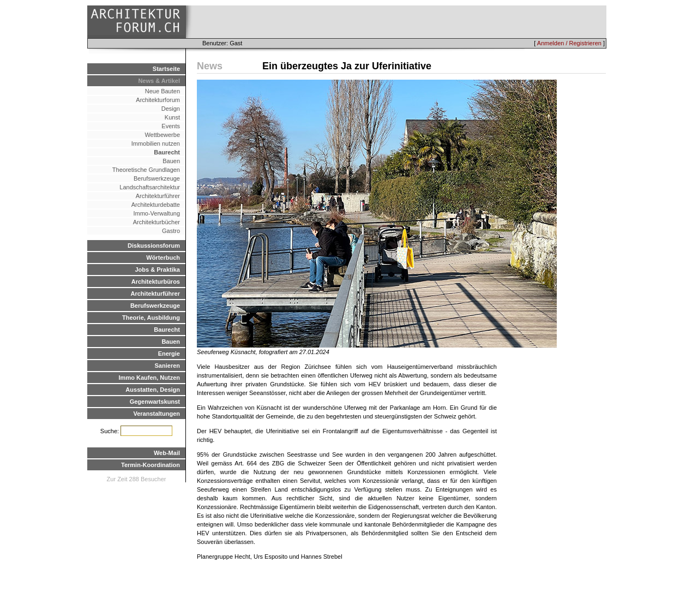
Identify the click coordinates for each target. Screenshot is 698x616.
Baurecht (167, 152)
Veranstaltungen (157, 414)
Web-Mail (167, 453)
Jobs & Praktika (157, 270)
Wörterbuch (163, 258)
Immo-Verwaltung (157, 213)
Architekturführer (158, 196)
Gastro (171, 231)
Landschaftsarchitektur (150, 187)
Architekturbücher (157, 222)
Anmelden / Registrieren (569, 43)
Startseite (166, 69)
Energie (169, 354)
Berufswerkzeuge (157, 178)
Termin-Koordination (151, 465)
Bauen (171, 161)
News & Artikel (159, 81)
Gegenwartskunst (155, 402)
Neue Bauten (163, 91)
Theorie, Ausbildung (151, 318)
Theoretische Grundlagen (146, 170)
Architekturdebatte (156, 205)
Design (171, 109)
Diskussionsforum (154, 246)
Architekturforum (158, 100)
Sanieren (167, 366)
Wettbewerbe (162, 135)
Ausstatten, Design (153, 390)
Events (171, 126)
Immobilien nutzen (156, 143)
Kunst (172, 117)
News (210, 66)
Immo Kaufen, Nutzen (149, 378)
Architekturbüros (156, 282)
